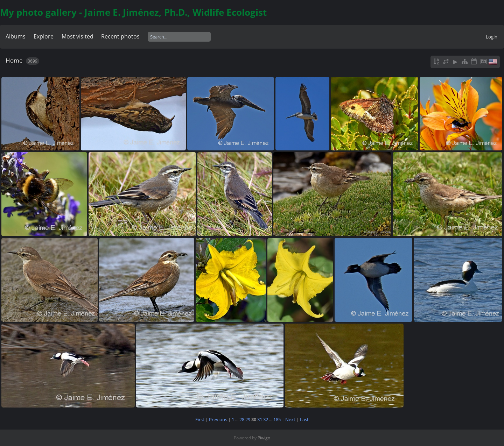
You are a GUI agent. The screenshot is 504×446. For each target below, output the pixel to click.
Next (290, 419)
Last (304, 419)
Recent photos (120, 36)
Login (492, 37)
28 (242, 419)
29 (248, 419)
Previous (218, 419)
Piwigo (264, 438)
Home (14, 60)
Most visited (78, 36)
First (200, 419)
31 (260, 419)
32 (266, 419)
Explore (44, 36)
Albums (16, 36)
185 (277, 419)
